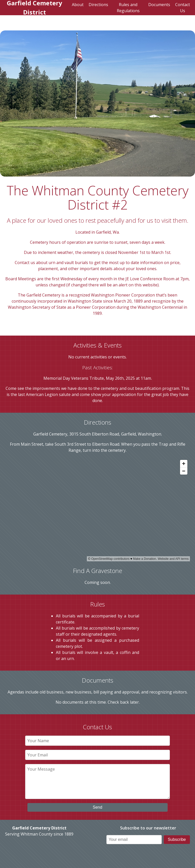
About (78, 5)
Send (97, 807)
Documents (159, 5)
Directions (98, 5)
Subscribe (177, 839)
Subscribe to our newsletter (148, 828)
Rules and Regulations (128, 8)
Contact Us (183, 8)
